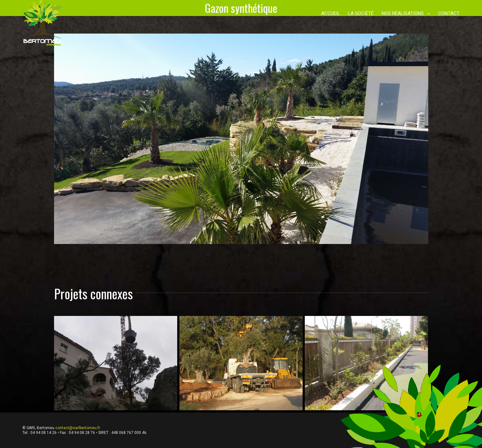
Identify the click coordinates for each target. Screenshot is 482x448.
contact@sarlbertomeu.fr (78, 428)
